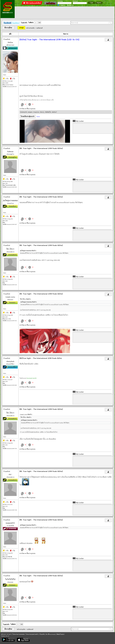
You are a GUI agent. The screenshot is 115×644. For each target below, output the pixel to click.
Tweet (38, 117)
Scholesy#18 (24, 112)
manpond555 (10, 523)
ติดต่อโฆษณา (61, 634)
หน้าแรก (3, 634)
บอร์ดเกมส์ (39, 28)
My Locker (78, 121)
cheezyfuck (10, 361)
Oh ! (10, 475)
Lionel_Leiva (10, 297)
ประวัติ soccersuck (51, 634)
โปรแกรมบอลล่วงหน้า (32, 634)
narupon (30, 112)
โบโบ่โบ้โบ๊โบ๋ (10, 579)
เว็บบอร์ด (42, 634)
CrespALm (36, 112)
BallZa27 (54, 112)
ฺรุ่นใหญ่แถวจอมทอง (10, 201)
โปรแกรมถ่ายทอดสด (18, 634)
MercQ (42, 112)
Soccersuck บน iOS (32, 378)
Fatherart (10, 152)
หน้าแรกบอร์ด (30, 28)
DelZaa (10, 42)
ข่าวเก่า (9, 634)
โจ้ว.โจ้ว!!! (10, 249)
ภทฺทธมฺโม (48, 112)
